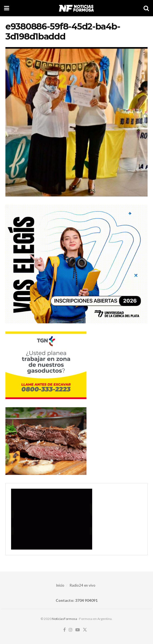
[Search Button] (146, 8)
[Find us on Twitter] (85, 630)
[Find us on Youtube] (78, 630)
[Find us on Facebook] (64, 630)
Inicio (60, 585)
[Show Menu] (7, 8)
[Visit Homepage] (76, 8)
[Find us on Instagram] (71, 630)
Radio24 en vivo (83, 585)
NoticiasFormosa (64, 619)
